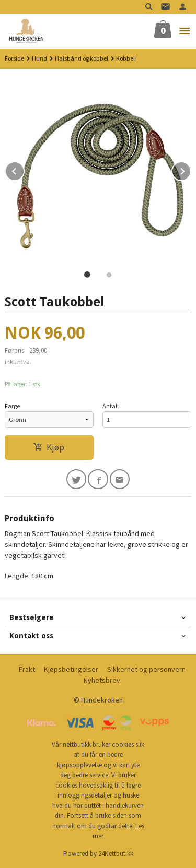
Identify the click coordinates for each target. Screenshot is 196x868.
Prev (24, 170)
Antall (111, 406)
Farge (12, 406)
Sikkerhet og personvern (146, 669)
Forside (14, 58)
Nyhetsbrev (102, 680)
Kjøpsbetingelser (71, 669)
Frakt (27, 669)
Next (191, 170)
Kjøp (49, 447)
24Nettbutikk (116, 854)
